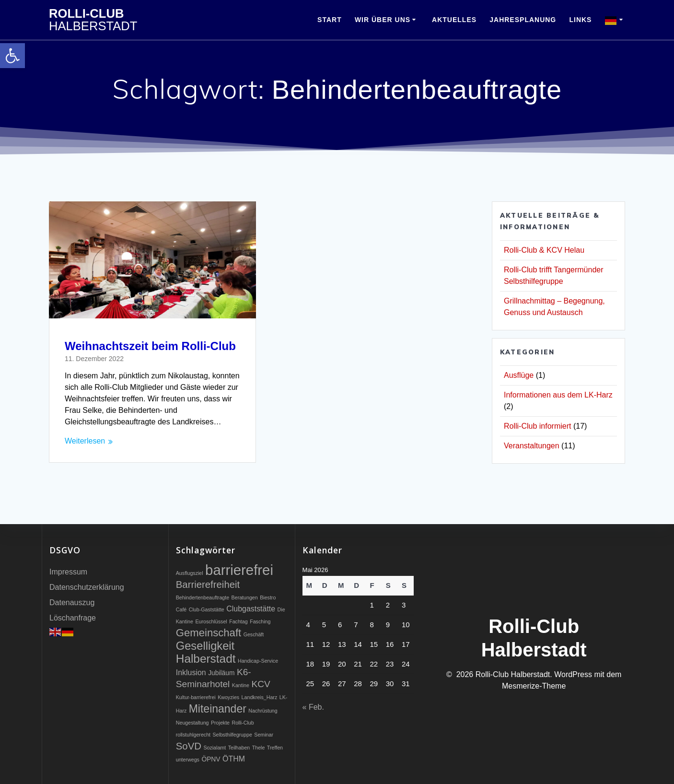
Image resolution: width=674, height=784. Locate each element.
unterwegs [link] (188, 760)
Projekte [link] (220, 723)
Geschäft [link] (254, 634)
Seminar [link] (264, 735)
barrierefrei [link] (239, 570)
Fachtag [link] (238, 621)
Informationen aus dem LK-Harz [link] (558, 395)
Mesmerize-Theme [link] (534, 686)
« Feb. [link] (313, 707)
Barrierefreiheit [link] (208, 585)
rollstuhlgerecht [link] (193, 735)
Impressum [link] (68, 572)
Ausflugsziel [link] (190, 573)
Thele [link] (259, 748)
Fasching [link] (260, 621)
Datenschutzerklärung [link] (87, 587)
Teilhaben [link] (239, 748)
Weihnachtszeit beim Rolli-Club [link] (150, 346)
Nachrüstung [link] (263, 711)
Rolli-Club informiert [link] (537, 426)
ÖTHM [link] (234, 759)
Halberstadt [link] (206, 659)
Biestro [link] (268, 597)
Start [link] (330, 20)
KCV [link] (261, 684)
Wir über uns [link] (383, 20)
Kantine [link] (241, 685)
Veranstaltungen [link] (532, 446)
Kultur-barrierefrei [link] (196, 697)
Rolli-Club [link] (93, 20)
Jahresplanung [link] (523, 20)
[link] (12, 56)
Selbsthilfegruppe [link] (232, 735)
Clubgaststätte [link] (251, 609)
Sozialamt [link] (215, 748)
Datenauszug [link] (72, 603)
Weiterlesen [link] (85, 441)
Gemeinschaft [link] (209, 633)
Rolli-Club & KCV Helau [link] (544, 250)
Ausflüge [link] (519, 375)
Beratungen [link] (245, 597)
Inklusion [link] (191, 673)
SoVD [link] (189, 746)
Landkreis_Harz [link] (260, 697)
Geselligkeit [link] (205, 646)
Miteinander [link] (218, 709)
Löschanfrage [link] (73, 618)
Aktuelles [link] (454, 20)
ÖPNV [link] (211, 759)
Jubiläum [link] (221, 673)
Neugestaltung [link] (192, 723)
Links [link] (580, 20)
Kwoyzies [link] (228, 697)
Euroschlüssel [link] (211, 621)
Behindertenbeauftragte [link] (203, 597)
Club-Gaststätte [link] (207, 609)
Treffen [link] (275, 748)
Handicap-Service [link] (258, 661)
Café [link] (181, 609)
